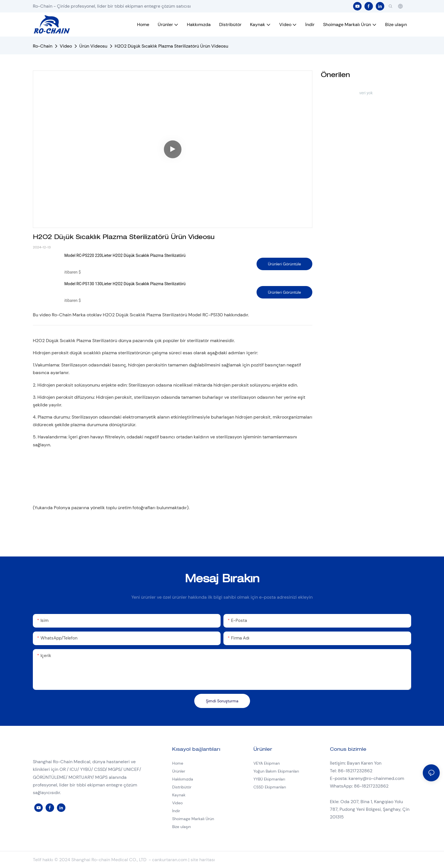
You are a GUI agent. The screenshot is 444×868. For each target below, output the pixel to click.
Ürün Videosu (93, 46)
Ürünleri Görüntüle (284, 264)
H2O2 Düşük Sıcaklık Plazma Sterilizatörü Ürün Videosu (171, 46)
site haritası (203, 860)
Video (66, 46)
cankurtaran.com (170, 860)
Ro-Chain (43, 46)
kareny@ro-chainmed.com (376, 778)
